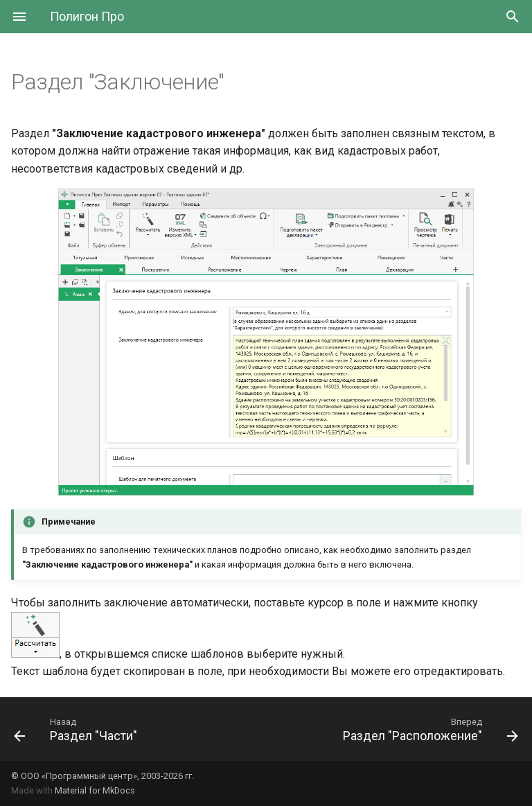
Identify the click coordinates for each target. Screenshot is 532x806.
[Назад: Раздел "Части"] (78, 729)
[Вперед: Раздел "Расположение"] (428, 729)
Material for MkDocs (95, 790)
